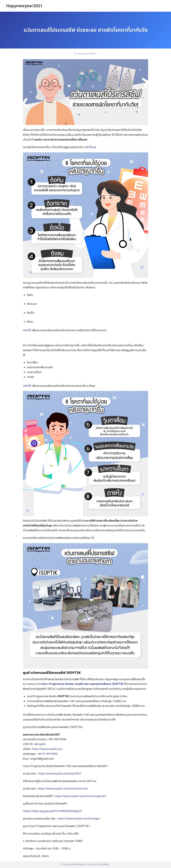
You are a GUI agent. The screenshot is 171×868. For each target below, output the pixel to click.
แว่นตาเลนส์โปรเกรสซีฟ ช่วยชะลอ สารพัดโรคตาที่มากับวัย (86, 30)
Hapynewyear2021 (24, 6)
